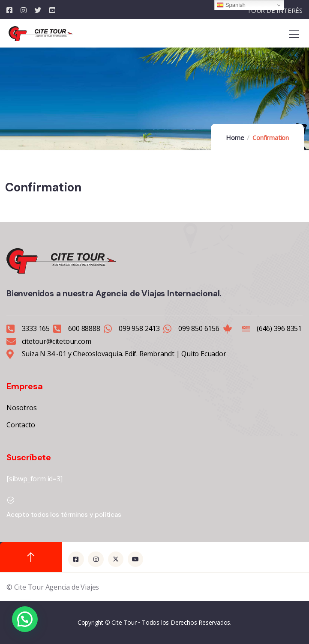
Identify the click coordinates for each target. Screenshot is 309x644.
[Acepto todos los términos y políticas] (11, 500)
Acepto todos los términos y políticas (64, 515)
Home (235, 137)
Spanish (231, 5)
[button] (25, 619)
